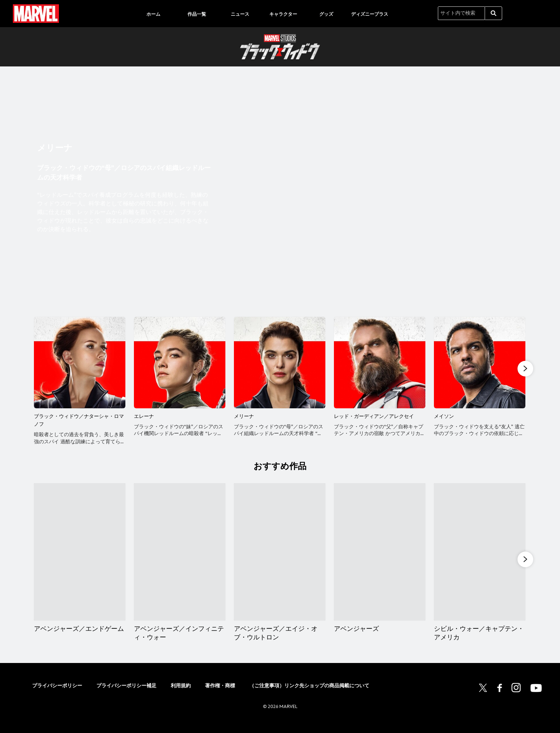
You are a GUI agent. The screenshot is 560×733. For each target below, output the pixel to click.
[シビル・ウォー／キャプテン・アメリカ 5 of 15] (481, 559)
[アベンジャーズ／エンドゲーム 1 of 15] (80, 559)
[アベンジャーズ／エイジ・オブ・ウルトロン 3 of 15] (281, 559)
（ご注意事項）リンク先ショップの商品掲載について (309, 693)
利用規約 (181, 693)
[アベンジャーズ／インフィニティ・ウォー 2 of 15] (180, 559)
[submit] (494, 13)
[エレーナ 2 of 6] (180, 363)
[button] (525, 369)
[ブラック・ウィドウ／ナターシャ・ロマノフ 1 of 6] (80, 363)
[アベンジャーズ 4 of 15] (381, 559)
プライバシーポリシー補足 (126, 693)
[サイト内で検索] (461, 13)
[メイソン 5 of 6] (480, 363)
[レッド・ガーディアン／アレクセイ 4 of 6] (380, 363)
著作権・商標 (220, 693)
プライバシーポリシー (57, 693)
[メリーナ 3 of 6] (280, 363)
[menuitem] (154, 14)
